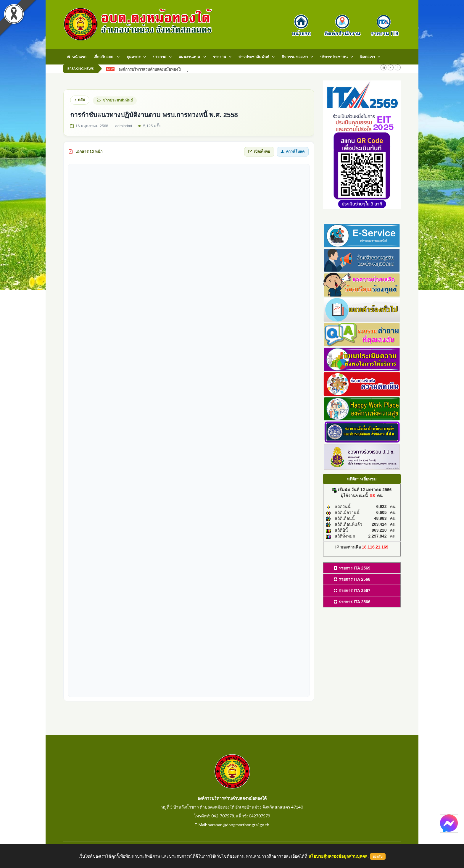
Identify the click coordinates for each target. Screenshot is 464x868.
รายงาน (220, 57)
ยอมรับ (378, 856)
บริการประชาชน (334, 57)
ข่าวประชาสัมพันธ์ (254, 57)
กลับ (80, 100)
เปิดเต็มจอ (259, 151)
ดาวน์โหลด (293, 151)
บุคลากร (134, 57)
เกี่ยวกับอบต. (104, 57)
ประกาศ (160, 57)
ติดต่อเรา (368, 57)
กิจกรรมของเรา (295, 57)
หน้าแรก (77, 57)
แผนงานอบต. (190, 57)
